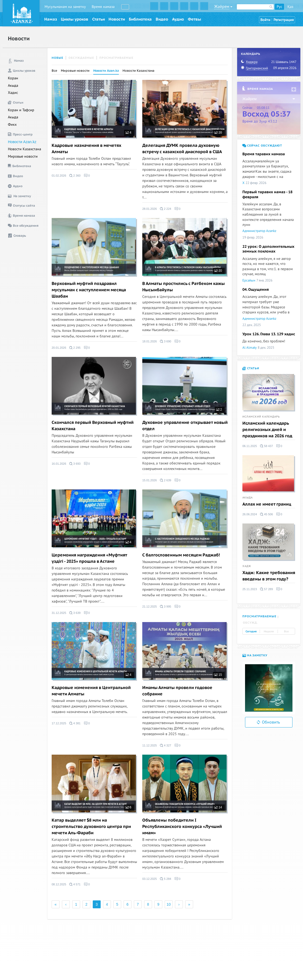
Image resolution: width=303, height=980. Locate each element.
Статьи (99, 19)
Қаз (290, 7)
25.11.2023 (250, 589)
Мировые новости (23, 156)
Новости (117, 19)
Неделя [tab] (269, 632)
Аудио (178, 19)
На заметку (255, 655)
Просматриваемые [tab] (259, 616)
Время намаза (103, 7)
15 (218, 675)
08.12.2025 (59, 884)
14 (218, 807)
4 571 (75, 884)
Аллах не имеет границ (267, 504)
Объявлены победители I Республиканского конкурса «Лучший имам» (182, 827)
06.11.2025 (250, 446)
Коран (13, 78)
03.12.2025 (150, 879)
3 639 (75, 613)
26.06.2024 (250, 514)
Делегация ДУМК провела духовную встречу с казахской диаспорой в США (182, 149)
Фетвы (194, 19)
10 (169, 904)
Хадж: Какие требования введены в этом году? (269, 576)
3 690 (166, 341)
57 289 (267, 589)
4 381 (75, 723)
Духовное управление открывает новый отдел (185, 426)
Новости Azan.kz (22, 142)
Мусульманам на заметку (65, 7)
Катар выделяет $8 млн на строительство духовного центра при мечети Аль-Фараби (91, 827)
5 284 (166, 879)
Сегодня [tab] (251, 632)
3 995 (166, 607)
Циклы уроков (75, 19)
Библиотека (140, 19)
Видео (162, 19)
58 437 (267, 446)
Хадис (13, 93)
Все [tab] (286, 632)
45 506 (267, 514)
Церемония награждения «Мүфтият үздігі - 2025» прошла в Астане (89, 558)
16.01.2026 (59, 464)
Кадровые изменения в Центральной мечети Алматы (91, 691)
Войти (265, 20)
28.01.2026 (150, 209)
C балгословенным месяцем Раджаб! (181, 555)
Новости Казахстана (25, 149)
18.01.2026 (150, 341)
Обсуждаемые (81, 58)
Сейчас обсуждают (262, 146)
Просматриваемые (116, 58)
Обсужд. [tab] (250, 623)
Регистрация (284, 20)
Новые (57, 58)
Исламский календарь (261, 417)
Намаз (51, 19)
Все (54, 71)
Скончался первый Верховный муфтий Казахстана (93, 426)
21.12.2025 (150, 607)
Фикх (12, 125)
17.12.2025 (59, 723)
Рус (279, 7)
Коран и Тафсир (21, 110)
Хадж (247, 566)
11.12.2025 (150, 745)
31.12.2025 (59, 613)
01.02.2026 (59, 176)
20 (218, 133)
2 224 (166, 209)
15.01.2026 (150, 480)
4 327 (166, 745)
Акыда (13, 86)
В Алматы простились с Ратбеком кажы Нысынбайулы (184, 287)
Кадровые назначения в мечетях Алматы (86, 149)
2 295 (75, 348)
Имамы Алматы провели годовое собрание (177, 691)
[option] (269, 688)
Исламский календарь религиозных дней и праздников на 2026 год (267, 430)
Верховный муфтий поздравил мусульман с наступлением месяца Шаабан (89, 290)
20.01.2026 (59, 348)
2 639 (166, 480)
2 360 (75, 176)
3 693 (75, 464)
